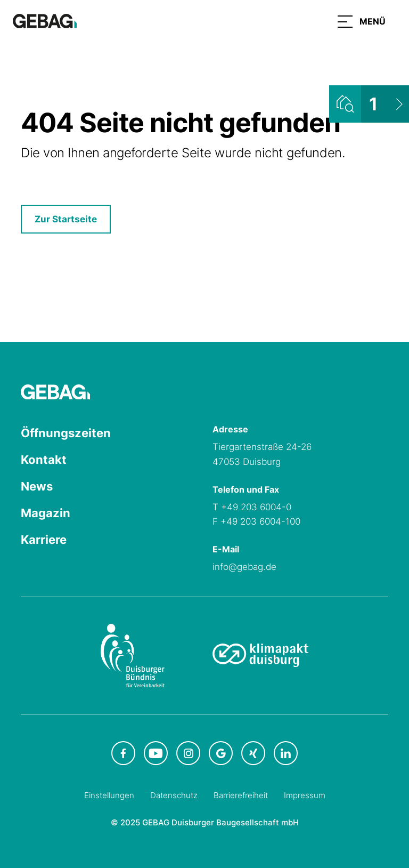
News (37, 486)
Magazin (46, 513)
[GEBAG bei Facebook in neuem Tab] (123, 753)
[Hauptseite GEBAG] (45, 20)
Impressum (305, 795)
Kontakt (44, 460)
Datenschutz (174, 795)
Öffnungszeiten (66, 433)
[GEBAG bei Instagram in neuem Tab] (188, 753)
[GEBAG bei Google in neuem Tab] (221, 753)
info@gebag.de (244, 567)
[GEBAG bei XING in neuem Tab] (253, 753)
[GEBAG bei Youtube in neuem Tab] (156, 753)
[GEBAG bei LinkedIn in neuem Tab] (286, 753)
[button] (362, 21)
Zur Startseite (66, 219)
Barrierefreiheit (241, 795)
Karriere (44, 540)
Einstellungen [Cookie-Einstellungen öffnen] (109, 795)
